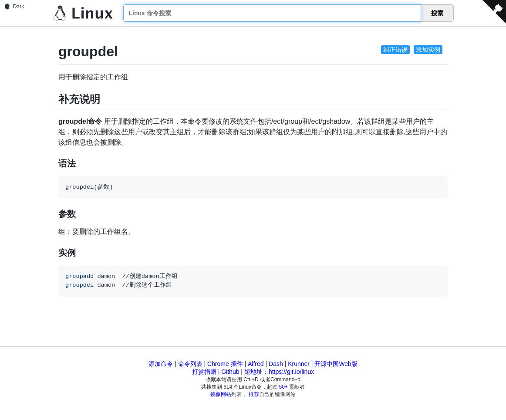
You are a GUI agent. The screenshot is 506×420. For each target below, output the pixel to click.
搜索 (437, 13)
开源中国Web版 (336, 364)
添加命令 (161, 364)
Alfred (256, 364)
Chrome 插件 (225, 364)
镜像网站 (221, 394)
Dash (276, 364)
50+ (283, 387)
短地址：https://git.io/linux (279, 372)
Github (230, 372)
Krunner (299, 364)
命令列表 (190, 364)
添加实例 (428, 50)
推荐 (254, 394)
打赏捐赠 (204, 372)
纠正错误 (395, 50)
